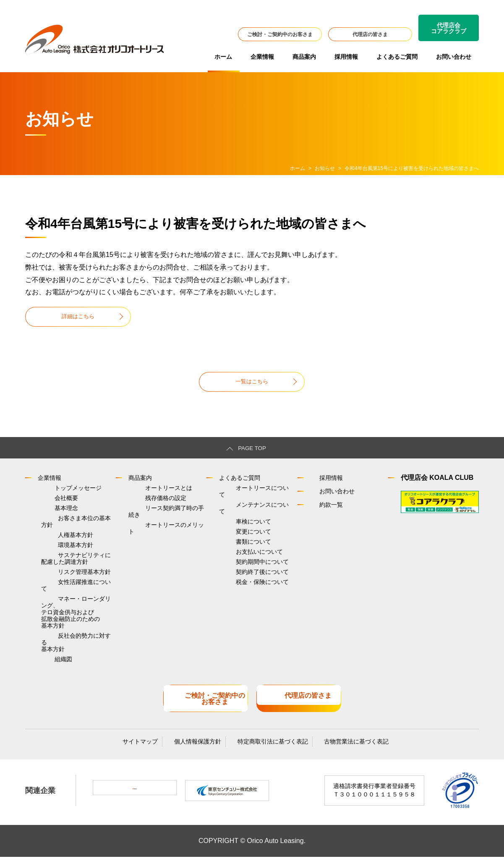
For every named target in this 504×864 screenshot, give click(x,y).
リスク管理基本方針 (68, 588)
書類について (237, 543)
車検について (237, 518)
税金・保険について (245, 592)
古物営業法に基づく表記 (342, 747)
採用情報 (346, 57)
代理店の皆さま (370, 34)
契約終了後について (245, 579)
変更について (237, 531)
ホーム (223, 57)
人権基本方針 (59, 543)
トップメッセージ (61, 494)
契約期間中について (245, 567)
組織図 (47, 672)
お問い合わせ (454, 57)
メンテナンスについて (248, 506)
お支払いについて (243, 555)
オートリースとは (152, 494)
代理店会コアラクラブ (449, 28)
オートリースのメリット (161, 531)
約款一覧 (324, 510)
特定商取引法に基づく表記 (265, 747)
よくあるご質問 (397, 57)
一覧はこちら (252, 385)
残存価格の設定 (149, 506)
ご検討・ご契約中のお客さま (280, 34)
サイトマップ (148, 747)
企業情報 (262, 57)
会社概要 (50, 506)
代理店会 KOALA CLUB (437, 483)
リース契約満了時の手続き (164, 518)
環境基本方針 (59, 555)
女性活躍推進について (71, 600)
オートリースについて (248, 494)
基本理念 (50, 518)
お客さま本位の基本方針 (73, 531)
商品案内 (304, 57)
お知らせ (325, 168)
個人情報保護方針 (198, 747)
